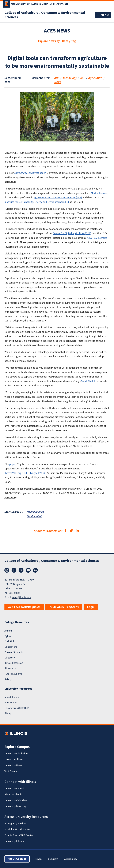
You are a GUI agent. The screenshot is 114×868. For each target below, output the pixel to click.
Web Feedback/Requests (24, 607)
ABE (57, 78)
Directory (10, 658)
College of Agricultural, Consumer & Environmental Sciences (45, 15)
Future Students (13, 674)
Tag (73, 41)
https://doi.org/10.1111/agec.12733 (25, 473)
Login (91, 607)
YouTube (28, 570)
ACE (83, 78)
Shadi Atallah (88, 381)
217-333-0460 (12, 593)
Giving (8, 713)
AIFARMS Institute (97, 238)
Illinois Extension (14, 663)
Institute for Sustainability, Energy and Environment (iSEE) (37, 202)
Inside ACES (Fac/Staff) (64, 607)
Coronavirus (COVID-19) (17, 708)
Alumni (8, 631)
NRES (58, 82)
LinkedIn (35, 570)
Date (65, 41)
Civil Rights (11, 642)
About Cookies (17, 859)
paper (30, 173)
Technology (70, 78)
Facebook (14, 570)
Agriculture (95, 78)
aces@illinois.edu (21, 597)
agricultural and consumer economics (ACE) (58, 198)
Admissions (11, 703)
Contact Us (11, 647)
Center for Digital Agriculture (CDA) (72, 233)
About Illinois (12, 697)
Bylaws (8, 636)
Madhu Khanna (99, 193)
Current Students (14, 652)
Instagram (7, 570)
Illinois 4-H (10, 668)
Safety (8, 679)
